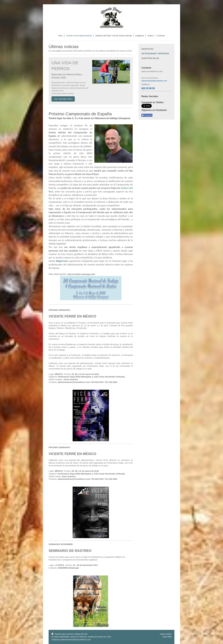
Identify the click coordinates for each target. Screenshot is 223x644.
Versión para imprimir (63, 634)
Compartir (147, 115)
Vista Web (167, 637)
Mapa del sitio (81, 634)
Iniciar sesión (166, 634)
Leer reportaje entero (63, 99)
